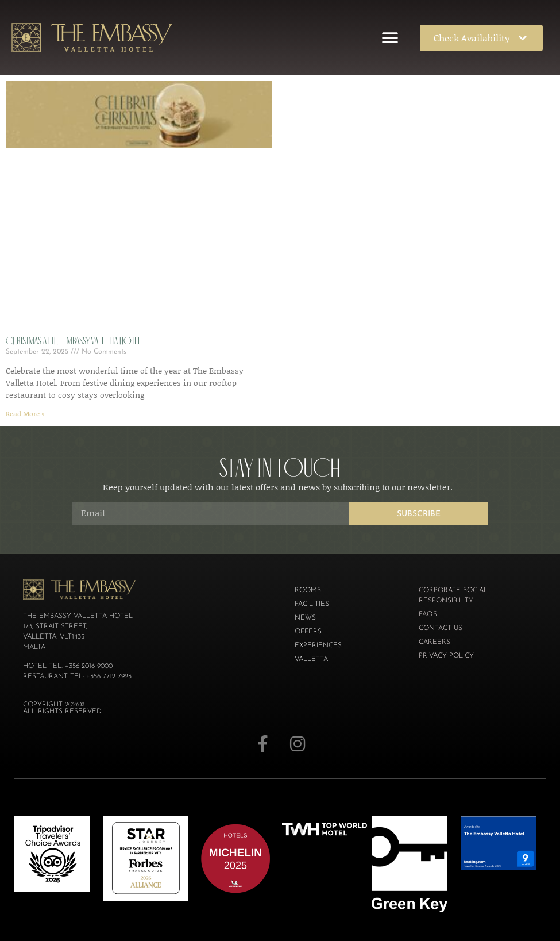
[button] (390, 38)
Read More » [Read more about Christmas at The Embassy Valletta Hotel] (25, 414)
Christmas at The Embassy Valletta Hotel (74, 341)
